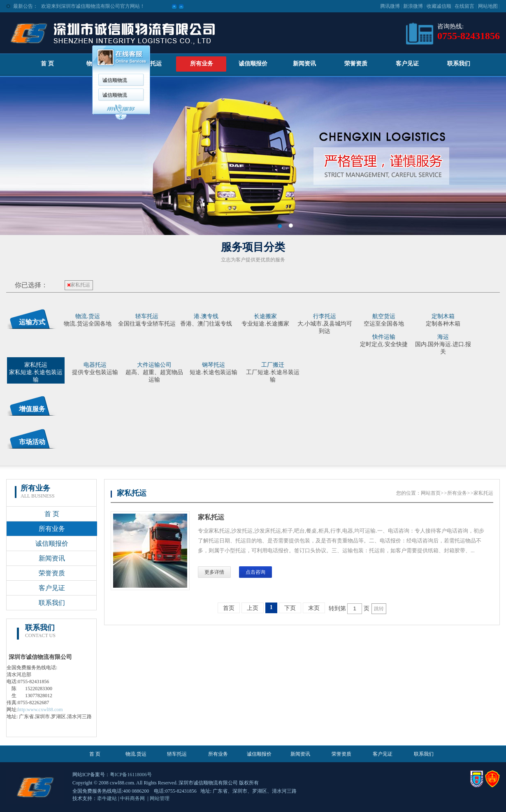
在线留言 (464, 6)
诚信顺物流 (115, 80)
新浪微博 (413, 6)
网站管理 (160, 798)
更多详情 (214, 572)
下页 (290, 608)
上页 (253, 608)
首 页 (47, 64)
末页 (314, 608)
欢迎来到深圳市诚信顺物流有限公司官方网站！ (93, 6)
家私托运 (79, 285)
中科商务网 (132, 798)
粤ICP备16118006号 (131, 775)
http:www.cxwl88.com (40, 710)
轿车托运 (150, 64)
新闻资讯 (304, 64)
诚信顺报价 (253, 64)
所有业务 (202, 64)
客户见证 (407, 64)
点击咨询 (255, 572)
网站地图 (488, 6)
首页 (229, 608)
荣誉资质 (356, 64)
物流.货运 (136, 754)
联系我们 (459, 64)
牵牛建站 (107, 798)
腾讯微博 (390, 6)
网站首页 (431, 493)
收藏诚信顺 (439, 6)
